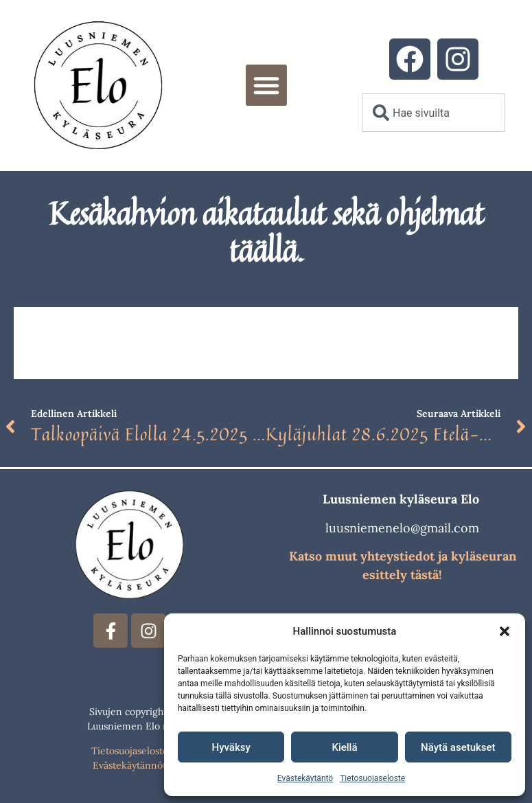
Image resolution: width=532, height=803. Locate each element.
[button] (505, 631)
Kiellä (344, 747)
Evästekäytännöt (129, 765)
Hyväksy (231, 747)
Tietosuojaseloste (372, 778)
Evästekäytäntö (305, 778)
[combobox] (433, 113)
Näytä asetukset (458, 747)
